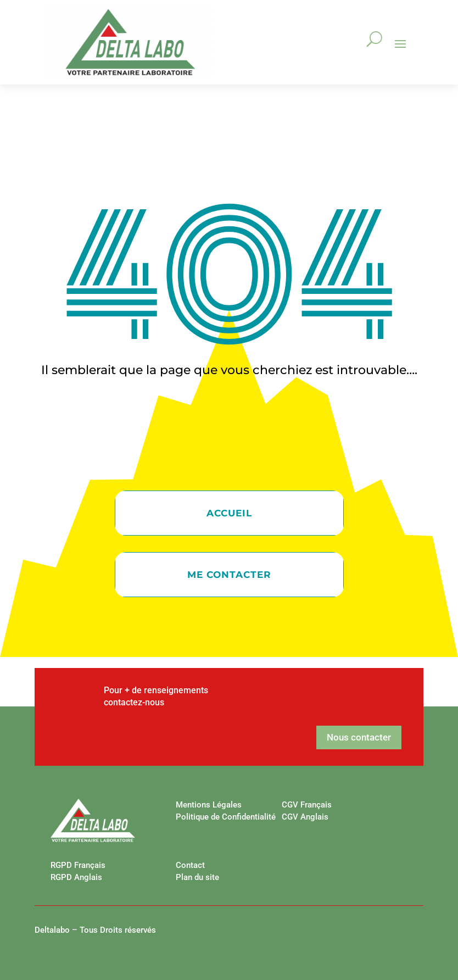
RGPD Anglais (76, 877)
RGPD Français (78, 865)
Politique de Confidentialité (226, 817)
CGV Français (307, 805)
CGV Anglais (305, 817)
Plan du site (197, 877)
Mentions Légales (209, 805)
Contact (190, 865)
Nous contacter (359, 737)
